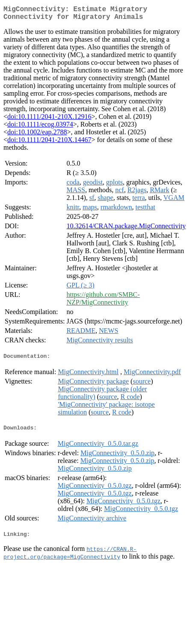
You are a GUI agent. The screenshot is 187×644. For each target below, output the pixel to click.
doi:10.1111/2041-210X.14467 (49, 143)
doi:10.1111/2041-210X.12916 (49, 120)
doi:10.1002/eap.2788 (37, 135)
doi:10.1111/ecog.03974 (40, 128)
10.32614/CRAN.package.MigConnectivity (126, 229)
